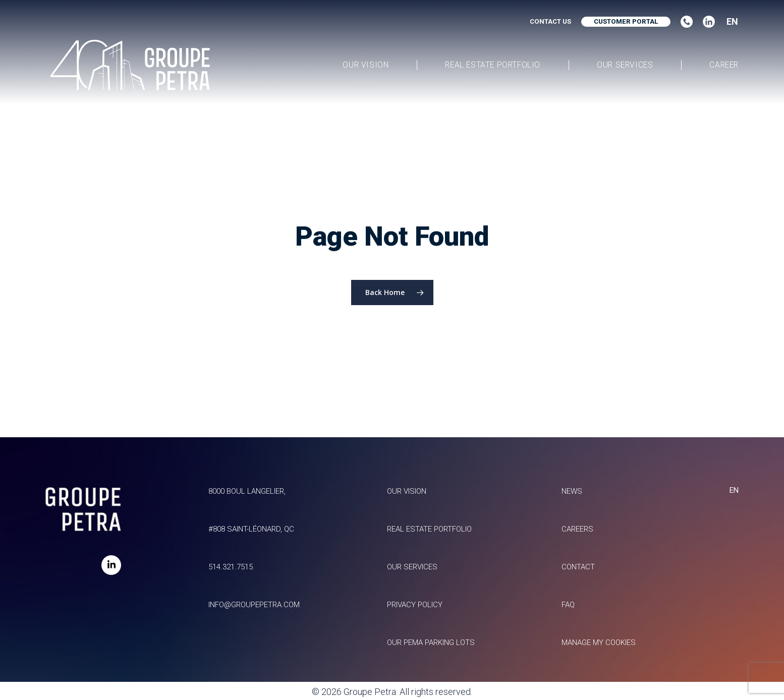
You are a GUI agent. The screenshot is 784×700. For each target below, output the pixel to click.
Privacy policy (412, 593)
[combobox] (729, 22)
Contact (577, 548)
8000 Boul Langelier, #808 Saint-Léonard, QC (245, 480)
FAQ (565, 593)
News (570, 457)
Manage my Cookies (603, 639)
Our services (407, 548)
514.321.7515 (220, 548)
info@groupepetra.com (249, 593)
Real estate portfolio (429, 503)
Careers (576, 503)
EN (732, 22)
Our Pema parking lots (431, 639)
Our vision (402, 457)
